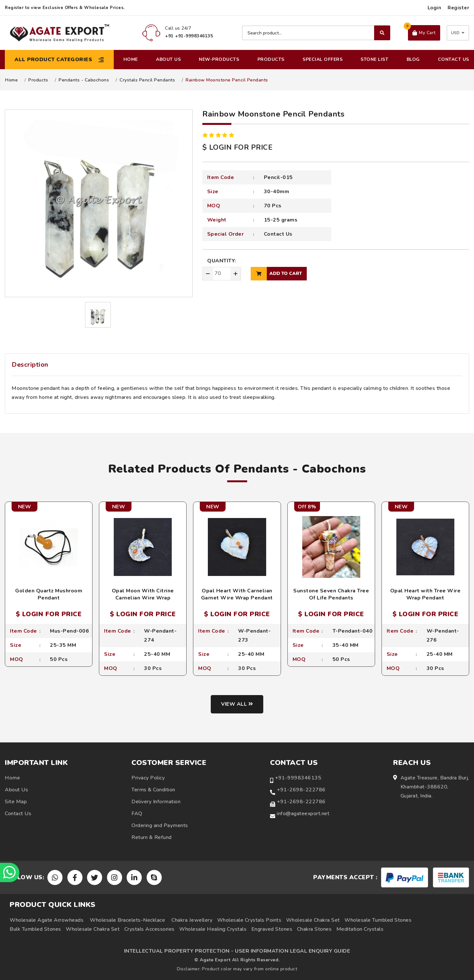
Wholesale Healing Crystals (213, 929)
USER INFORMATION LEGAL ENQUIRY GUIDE (292, 951)
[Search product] (316, 33)
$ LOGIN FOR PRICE (237, 147)
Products (271, 59)
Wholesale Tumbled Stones (378, 920)
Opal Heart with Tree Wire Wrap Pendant (426, 594)
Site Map (16, 802)
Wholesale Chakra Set (313, 920)
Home (131, 59)
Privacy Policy (148, 778)
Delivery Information (156, 802)
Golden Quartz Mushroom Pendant (49, 594)
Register (458, 8)
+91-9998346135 (298, 778)
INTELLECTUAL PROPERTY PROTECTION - (179, 951)
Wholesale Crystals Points (249, 920)
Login (435, 8)
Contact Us (454, 59)
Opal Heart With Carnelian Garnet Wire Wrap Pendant (237, 594)
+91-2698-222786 (301, 790)
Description (30, 365)
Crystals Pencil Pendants (147, 80)
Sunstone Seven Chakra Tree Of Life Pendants (331, 594)
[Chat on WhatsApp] (10, 872)
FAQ (137, 814)
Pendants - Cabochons (84, 80)
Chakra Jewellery (192, 920)
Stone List (374, 59)
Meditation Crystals (360, 929)
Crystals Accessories (150, 929)
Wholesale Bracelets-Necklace (127, 920)
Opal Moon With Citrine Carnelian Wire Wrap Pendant (143, 598)
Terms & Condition (153, 790)
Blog (413, 59)
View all (237, 704)
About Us (168, 59)
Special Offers (323, 59)
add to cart (276, 274)
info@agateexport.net (303, 814)
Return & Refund (152, 837)
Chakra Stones (314, 929)
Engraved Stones (272, 929)
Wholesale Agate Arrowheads (47, 920)
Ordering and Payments (160, 825)
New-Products (219, 59)
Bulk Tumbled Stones (35, 929)
